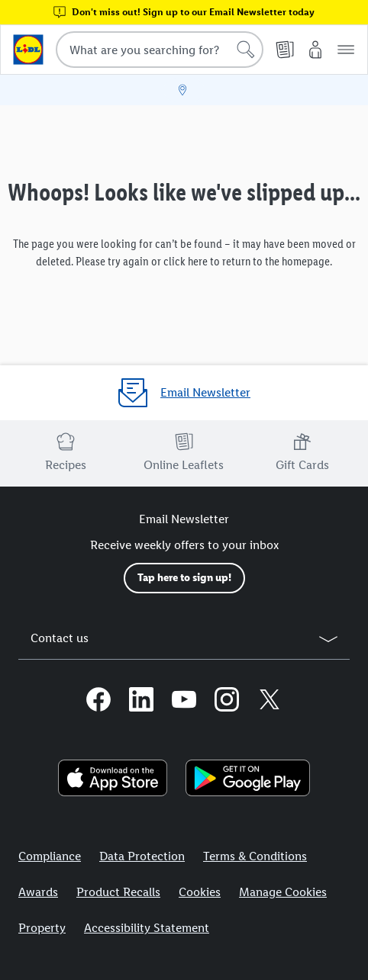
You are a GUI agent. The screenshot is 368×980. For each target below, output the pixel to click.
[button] (346, 50)
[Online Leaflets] (285, 50)
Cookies (200, 892)
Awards (38, 892)
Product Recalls (118, 892)
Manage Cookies (283, 892)
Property (42, 928)
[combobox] (160, 50)
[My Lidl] (315, 50)
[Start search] (246, 50)
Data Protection (142, 856)
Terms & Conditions (255, 856)
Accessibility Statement (147, 928)
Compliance (50, 856)
